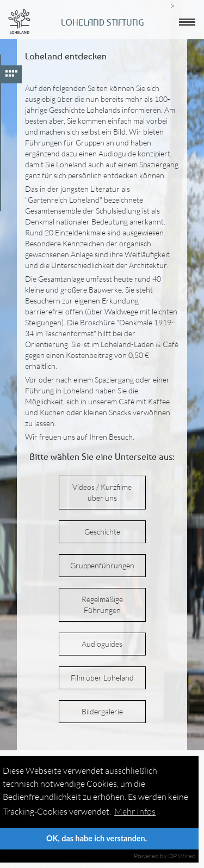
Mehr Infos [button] (135, 811)
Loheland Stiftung (102, 22)
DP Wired (182, 856)
